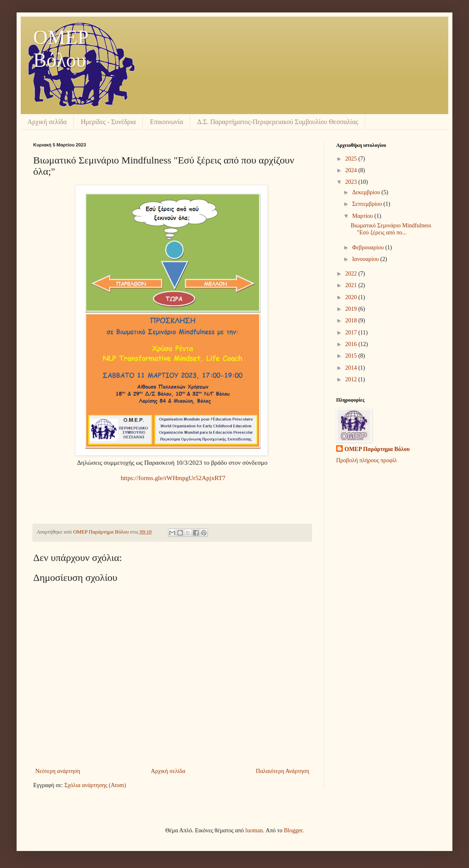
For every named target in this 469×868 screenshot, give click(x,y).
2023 (352, 182)
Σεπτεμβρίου (368, 204)
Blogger (293, 830)
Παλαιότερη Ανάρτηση (283, 771)
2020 (352, 297)
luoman (254, 830)
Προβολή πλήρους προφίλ (366, 460)
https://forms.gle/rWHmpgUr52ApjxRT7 (173, 478)
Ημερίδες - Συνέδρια (108, 122)
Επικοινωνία (166, 122)
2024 (352, 170)
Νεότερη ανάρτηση (58, 771)
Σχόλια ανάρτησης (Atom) (95, 785)
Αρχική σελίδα (47, 122)
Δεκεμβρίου (367, 192)
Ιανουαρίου (366, 259)
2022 (352, 274)
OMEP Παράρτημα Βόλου (377, 449)
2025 (352, 159)
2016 (352, 344)
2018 (352, 321)
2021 (352, 285)
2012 (352, 379)
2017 (352, 333)
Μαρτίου (363, 216)
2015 (352, 356)
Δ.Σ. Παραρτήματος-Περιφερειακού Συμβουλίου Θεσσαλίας (278, 122)
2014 (352, 368)
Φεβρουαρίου (369, 247)
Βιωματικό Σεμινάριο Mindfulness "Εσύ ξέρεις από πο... (391, 229)
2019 (352, 309)
